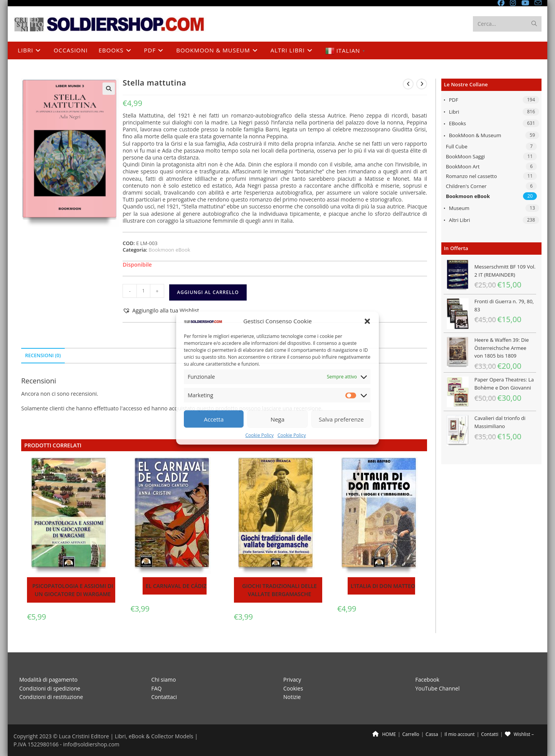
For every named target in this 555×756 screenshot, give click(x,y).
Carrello (411, 734)
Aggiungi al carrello (208, 292)
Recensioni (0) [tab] (43, 355)
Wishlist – (519, 734)
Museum (459, 208)
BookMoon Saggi (465, 156)
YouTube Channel (438, 688)
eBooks (457, 123)
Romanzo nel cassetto (472, 176)
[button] (367, 321)
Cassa (432, 734)
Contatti (490, 734)
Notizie (292, 697)
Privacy (292, 680)
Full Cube (457, 146)
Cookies (293, 688)
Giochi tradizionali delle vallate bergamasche (279, 590)
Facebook (427, 680)
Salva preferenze (341, 419)
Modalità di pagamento (48, 680)
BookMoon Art (463, 166)
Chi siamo (164, 680)
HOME (384, 734)
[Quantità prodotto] (143, 291)
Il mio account (459, 734)
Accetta (214, 419)
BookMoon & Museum (475, 135)
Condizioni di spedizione (50, 688)
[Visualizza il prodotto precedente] (408, 84)
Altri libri (460, 220)
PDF (454, 100)
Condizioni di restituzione (51, 697)
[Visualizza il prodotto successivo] (422, 84)
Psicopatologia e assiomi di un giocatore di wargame (73, 590)
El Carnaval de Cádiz (176, 586)
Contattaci (164, 697)
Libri (454, 112)
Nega (277, 419)
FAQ (157, 688)
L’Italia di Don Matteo (383, 586)
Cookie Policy (260, 435)
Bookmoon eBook (468, 196)
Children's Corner (466, 186)
